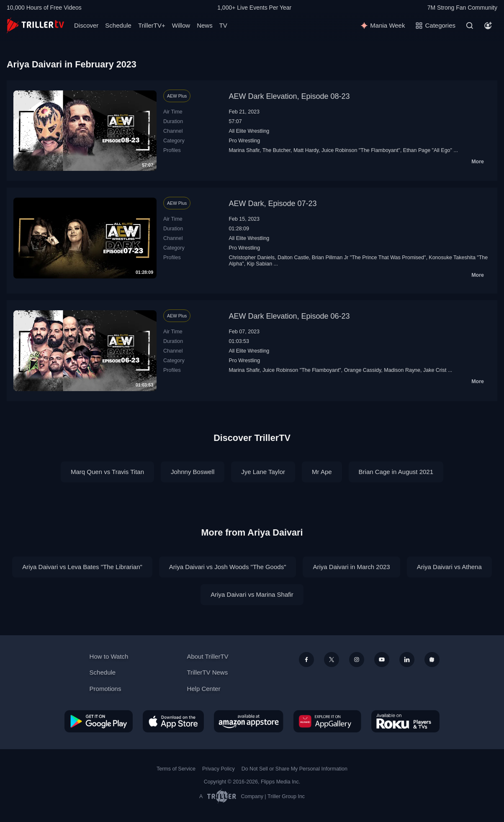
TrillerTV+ (152, 25)
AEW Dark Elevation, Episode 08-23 (289, 96)
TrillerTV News (207, 672)
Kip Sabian (260, 264)
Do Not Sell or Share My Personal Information (294, 769)
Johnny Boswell (193, 472)
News (205, 25)
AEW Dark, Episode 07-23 (273, 204)
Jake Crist (435, 370)
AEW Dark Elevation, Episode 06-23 (289, 316)
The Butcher (276, 150)
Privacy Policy (219, 769)
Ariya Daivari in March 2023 (351, 567)
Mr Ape (322, 472)
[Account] (488, 26)
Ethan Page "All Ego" (428, 150)
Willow (181, 25)
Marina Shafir (244, 150)
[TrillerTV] (35, 25)
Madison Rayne (402, 370)
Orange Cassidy (363, 370)
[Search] (470, 26)
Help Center (203, 689)
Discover (86, 25)
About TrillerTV (207, 656)
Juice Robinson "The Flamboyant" (361, 150)
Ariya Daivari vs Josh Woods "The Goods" (228, 567)
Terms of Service (176, 769)
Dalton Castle (293, 258)
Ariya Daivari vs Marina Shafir (252, 594)
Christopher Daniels (252, 258)
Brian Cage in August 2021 (396, 472)
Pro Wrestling (244, 141)
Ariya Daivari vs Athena (449, 567)
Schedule (118, 25)
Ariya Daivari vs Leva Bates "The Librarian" (82, 567)
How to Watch (109, 656)
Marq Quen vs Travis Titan (107, 472)
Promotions (105, 689)
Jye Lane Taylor (263, 472)
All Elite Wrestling (249, 131)
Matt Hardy (306, 150)
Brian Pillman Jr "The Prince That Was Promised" (369, 258)
